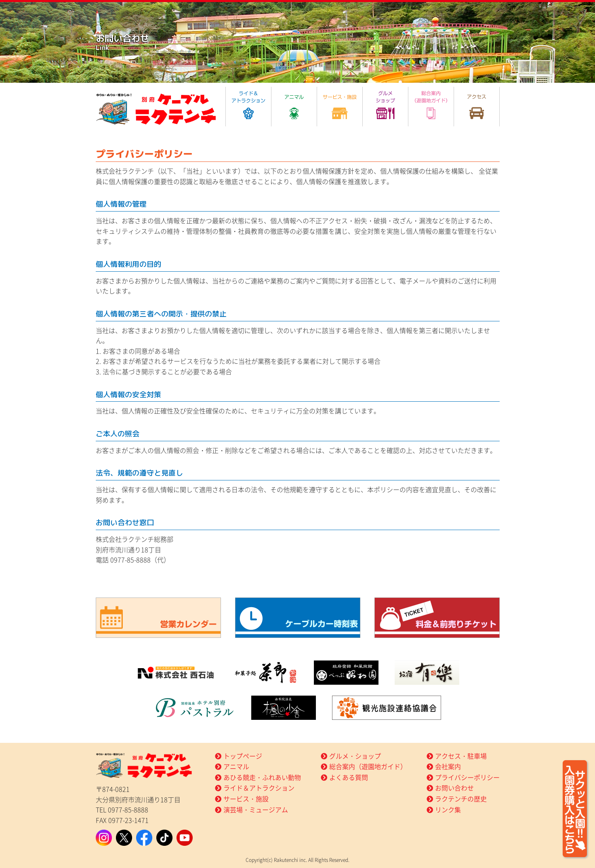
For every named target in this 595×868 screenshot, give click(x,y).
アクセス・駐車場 (461, 756)
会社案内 (448, 766)
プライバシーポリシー (467, 777)
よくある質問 (349, 777)
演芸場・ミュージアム (256, 809)
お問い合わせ (454, 788)
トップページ (243, 756)
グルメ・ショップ (355, 756)
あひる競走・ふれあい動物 (262, 777)
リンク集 (448, 809)
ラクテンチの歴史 (461, 799)
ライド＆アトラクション (259, 788)
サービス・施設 (246, 799)
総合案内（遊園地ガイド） (368, 766)
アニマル (236, 766)
